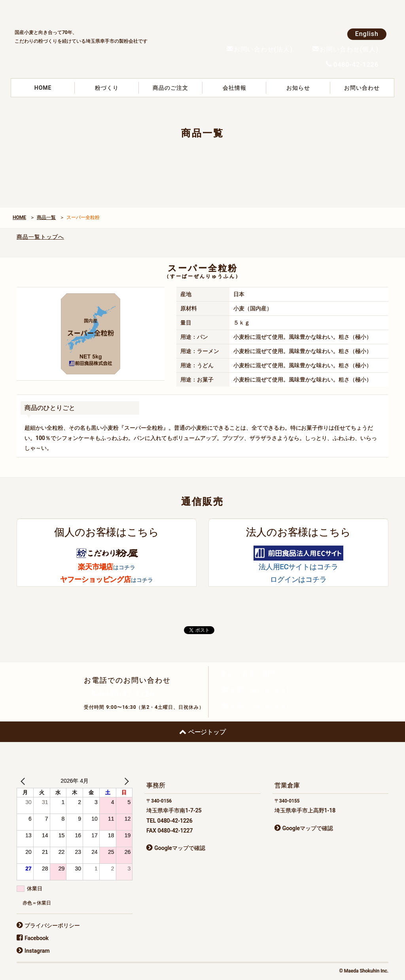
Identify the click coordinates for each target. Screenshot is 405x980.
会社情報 (235, 88)
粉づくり (107, 88)
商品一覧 (46, 217)
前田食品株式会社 (74, 12)
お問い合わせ (362, 88)
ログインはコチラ (299, 579)
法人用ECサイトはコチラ (299, 567)
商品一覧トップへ (40, 237)
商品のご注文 (170, 88)
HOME (43, 88)
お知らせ (298, 88)
